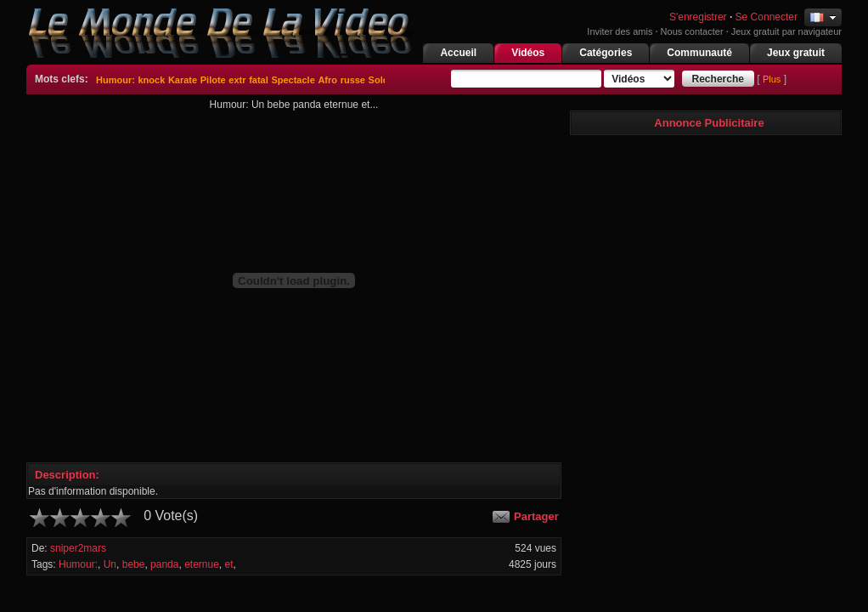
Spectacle (293, 80)
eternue (202, 564)
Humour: (116, 80)
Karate (183, 80)
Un (110, 564)
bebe (134, 564)
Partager (536, 516)
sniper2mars (78, 548)
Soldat (383, 80)
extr (237, 80)
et (229, 564)
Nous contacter (692, 31)
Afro (327, 80)
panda (164, 564)
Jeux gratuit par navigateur (786, 31)
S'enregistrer (697, 17)
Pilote (213, 80)
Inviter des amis (620, 31)
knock (151, 80)
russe (353, 80)
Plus (772, 79)
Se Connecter (767, 17)
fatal (259, 80)
